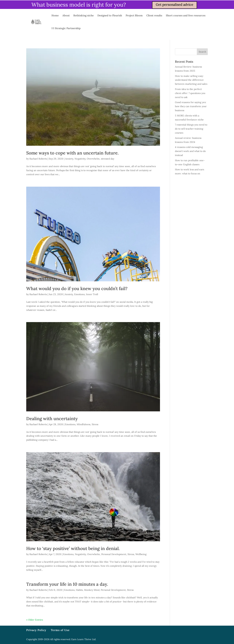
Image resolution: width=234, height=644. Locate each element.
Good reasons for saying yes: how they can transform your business (191, 106)
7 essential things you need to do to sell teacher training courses (191, 129)
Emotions (79, 294)
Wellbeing (141, 554)
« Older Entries (35, 620)
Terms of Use (60, 630)
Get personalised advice (175, 4)
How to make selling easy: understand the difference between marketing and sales (191, 80)
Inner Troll (92, 294)
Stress (95, 424)
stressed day (108, 159)
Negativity (80, 159)
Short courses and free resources (186, 15)
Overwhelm (93, 159)
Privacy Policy (36, 630)
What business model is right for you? (79, 5)
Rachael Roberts (38, 159)
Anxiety (69, 159)
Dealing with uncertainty (52, 419)
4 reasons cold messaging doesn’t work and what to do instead (190, 151)
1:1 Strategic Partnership (66, 28)
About (66, 15)
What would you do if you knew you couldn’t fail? (77, 288)
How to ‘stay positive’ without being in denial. (73, 548)
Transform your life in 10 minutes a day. (67, 584)
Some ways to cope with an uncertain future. (72, 153)
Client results (154, 15)
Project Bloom (134, 15)
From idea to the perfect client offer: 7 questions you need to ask (190, 93)
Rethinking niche (84, 15)
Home (55, 15)
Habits (79, 590)
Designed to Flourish (110, 15)
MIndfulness (84, 424)
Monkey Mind (92, 590)
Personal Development (114, 554)
